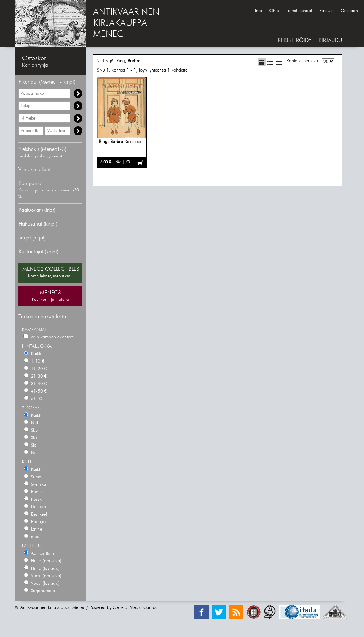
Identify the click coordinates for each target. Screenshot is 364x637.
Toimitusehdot (299, 11)
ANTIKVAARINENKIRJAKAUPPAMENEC (126, 23)
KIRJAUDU (330, 40)
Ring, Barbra (128, 61)
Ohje (274, 11)
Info (258, 11)
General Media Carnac (135, 608)
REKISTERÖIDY (295, 40)
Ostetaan (349, 11)
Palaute (326, 11)
